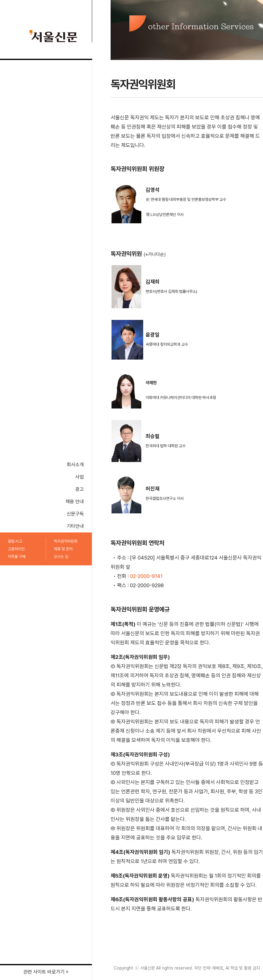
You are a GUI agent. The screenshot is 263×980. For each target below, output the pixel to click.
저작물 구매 (17, 557)
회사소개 (75, 465)
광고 (80, 489)
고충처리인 (16, 549)
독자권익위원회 (66, 541)
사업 (80, 477)
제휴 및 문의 (63, 549)
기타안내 (75, 526)
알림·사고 (15, 541)
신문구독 (75, 514)
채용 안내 (75, 502)
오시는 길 (61, 557)
